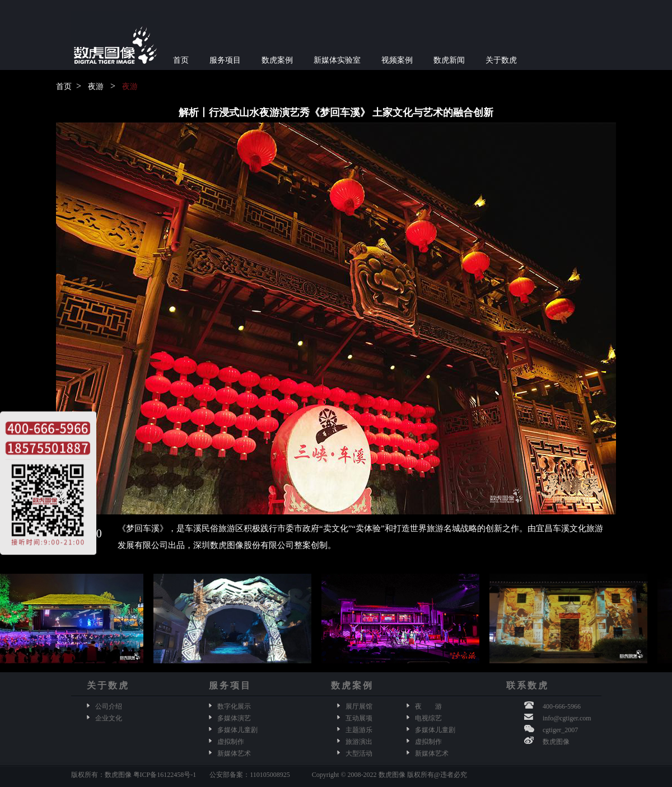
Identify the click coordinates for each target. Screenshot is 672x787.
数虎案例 (277, 60)
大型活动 (359, 753)
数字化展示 (234, 706)
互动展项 (359, 718)
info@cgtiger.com (567, 718)
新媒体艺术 (234, 753)
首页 (181, 60)
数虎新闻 (449, 60)
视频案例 (397, 60)
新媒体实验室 (337, 60)
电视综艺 (428, 718)
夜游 (96, 86)
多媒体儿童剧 (237, 730)
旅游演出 (359, 742)
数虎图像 (556, 742)
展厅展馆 (359, 706)
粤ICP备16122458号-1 (165, 775)
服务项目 (225, 60)
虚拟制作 (231, 742)
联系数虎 (528, 685)
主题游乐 (359, 730)
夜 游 (428, 706)
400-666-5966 (562, 706)
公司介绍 (109, 706)
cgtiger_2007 (560, 730)
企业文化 (109, 718)
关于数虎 (501, 60)
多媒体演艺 (234, 718)
